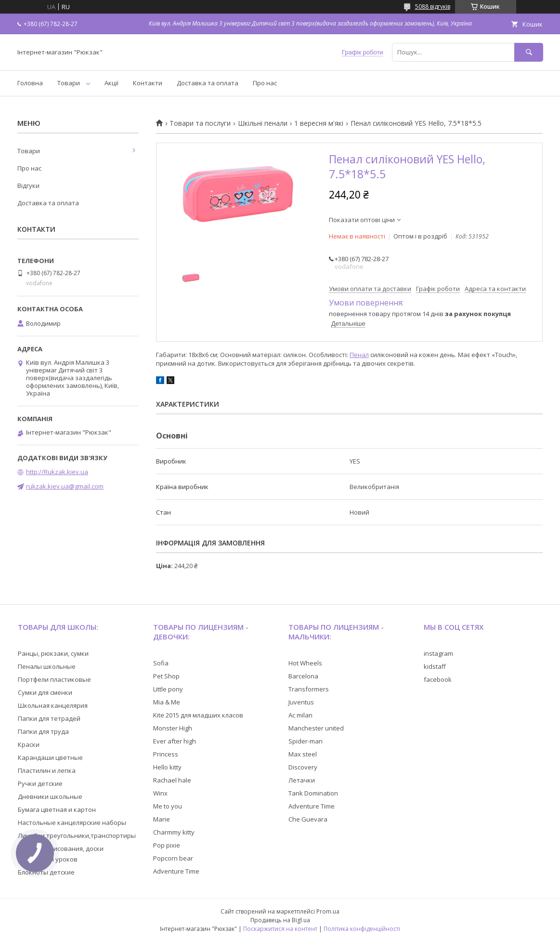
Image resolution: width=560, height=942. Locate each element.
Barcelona (303, 676)
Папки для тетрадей (49, 718)
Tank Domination (313, 793)
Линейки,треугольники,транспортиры (77, 836)
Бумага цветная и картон (57, 809)
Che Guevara (308, 819)
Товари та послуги (200, 123)
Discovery (303, 767)
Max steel (303, 754)
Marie (162, 819)
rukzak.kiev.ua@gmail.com (65, 486)
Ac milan (300, 715)
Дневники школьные (50, 796)
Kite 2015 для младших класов (198, 715)
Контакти (148, 83)
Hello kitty (167, 767)
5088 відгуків (433, 7)
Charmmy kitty (174, 832)
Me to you (168, 806)
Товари (69, 83)
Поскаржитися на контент (280, 929)
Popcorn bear (173, 858)
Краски (29, 744)
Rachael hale (172, 780)
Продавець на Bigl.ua (280, 920)
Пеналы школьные (47, 666)
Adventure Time (176, 871)
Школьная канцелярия (53, 705)
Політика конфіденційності (362, 929)
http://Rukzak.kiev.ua (57, 472)
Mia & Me (167, 702)
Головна (30, 83)
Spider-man (306, 741)
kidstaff (435, 666)
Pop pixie (167, 845)
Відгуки (28, 186)
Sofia (161, 663)
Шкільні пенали (263, 123)
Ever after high (175, 741)
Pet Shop (166, 676)
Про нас (265, 83)
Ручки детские (40, 783)
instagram (438, 653)
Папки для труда (43, 731)
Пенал (359, 355)
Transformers (309, 689)
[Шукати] (529, 52)
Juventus (301, 702)
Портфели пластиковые (54, 679)
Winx (160, 793)
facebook (438, 679)
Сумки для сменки (45, 692)
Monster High (173, 728)
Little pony (168, 689)
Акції (111, 83)
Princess (166, 754)
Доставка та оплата (208, 83)
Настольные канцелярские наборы (72, 823)
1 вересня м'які (319, 123)
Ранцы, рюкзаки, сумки (53, 653)
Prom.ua (328, 911)
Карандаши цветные (50, 757)
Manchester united (316, 728)
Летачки (302, 780)
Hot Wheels (305, 663)
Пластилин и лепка (47, 770)
